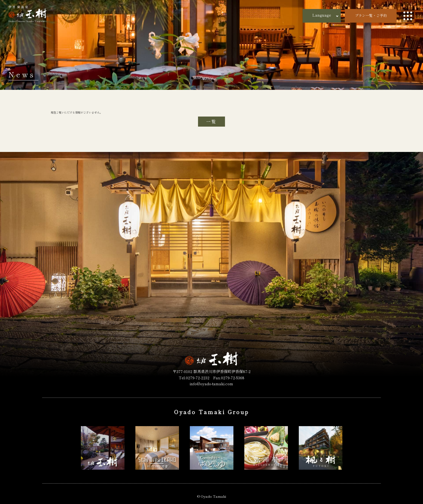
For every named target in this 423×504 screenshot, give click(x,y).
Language (322, 15)
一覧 (211, 121)
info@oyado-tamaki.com (211, 384)
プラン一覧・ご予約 (371, 15)
